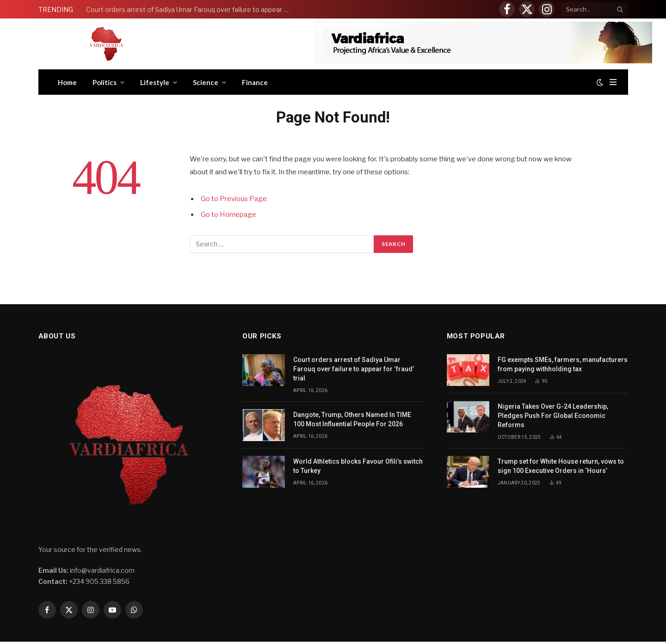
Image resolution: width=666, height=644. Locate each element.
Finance (255, 82)
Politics (105, 82)
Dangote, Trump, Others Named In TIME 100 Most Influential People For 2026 (352, 419)
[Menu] (613, 82)
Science (206, 82)
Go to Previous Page (234, 199)
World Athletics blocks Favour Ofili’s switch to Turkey (358, 466)
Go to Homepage (228, 215)
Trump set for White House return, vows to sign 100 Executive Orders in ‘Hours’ (561, 466)
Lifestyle (155, 82)
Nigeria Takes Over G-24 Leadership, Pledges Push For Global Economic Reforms (553, 416)
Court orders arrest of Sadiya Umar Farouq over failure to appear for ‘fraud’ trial (190, 9)
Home (67, 82)
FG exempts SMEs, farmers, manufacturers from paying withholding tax (563, 364)
